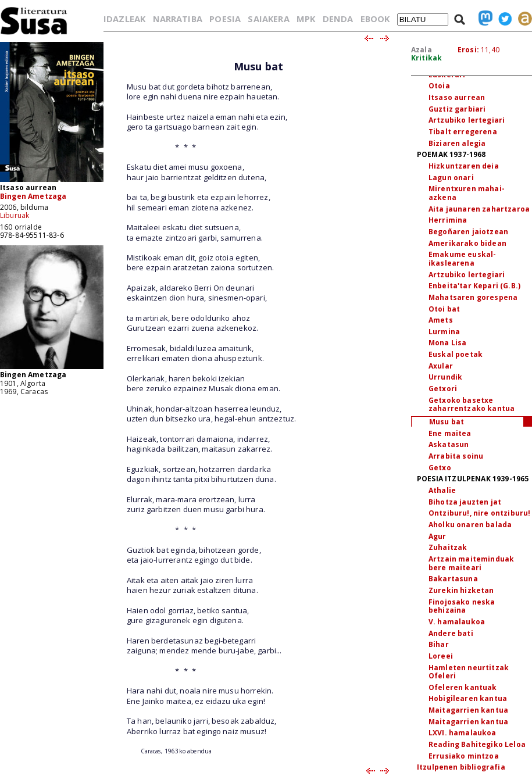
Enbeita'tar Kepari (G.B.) (474, 286)
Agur (438, 536)
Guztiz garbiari (457, 109)
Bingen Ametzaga (33, 196)
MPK (306, 19)
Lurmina (444, 332)
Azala (422, 50)
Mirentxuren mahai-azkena (467, 193)
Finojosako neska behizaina (462, 606)
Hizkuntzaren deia (464, 166)
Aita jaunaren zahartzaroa (479, 209)
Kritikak (426, 58)
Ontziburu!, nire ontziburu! (479, 513)
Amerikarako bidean (467, 243)
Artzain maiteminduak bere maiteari (471, 563)
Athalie (442, 490)
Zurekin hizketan (461, 590)
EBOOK (375, 19)
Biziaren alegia (457, 143)
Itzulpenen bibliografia (461, 767)
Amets (441, 320)
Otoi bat (444, 309)
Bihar (439, 644)
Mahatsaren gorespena (473, 297)
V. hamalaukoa (457, 622)
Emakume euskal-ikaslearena (462, 259)
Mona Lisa (447, 343)
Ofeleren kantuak (463, 687)
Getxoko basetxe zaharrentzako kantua (472, 405)
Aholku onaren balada (470, 525)
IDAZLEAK (124, 19)
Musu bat (447, 422)
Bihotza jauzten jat (465, 502)
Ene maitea (450, 433)
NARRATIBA (178, 19)
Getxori (443, 389)
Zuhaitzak (448, 547)
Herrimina (448, 220)
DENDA (338, 19)
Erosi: (468, 50)
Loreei (441, 656)
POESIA (225, 19)
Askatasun (449, 444)
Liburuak (15, 215)
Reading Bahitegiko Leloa (477, 744)
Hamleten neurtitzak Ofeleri (469, 672)
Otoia (439, 86)
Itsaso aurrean (457, 97)
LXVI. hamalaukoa (463, 733)
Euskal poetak (456, 354)
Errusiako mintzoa (464, 756)
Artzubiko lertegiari (467, 120)
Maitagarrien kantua (468, 710)
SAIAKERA (268, 19)
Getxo (440, 468)
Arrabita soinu (456, 456)
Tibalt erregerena (463, 132)
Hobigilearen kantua (468, 698)
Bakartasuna (453, 579)
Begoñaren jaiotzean (468, 232)
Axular (441, 366)
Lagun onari (451, 178)
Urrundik (445, 377)
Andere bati (451, 633)
